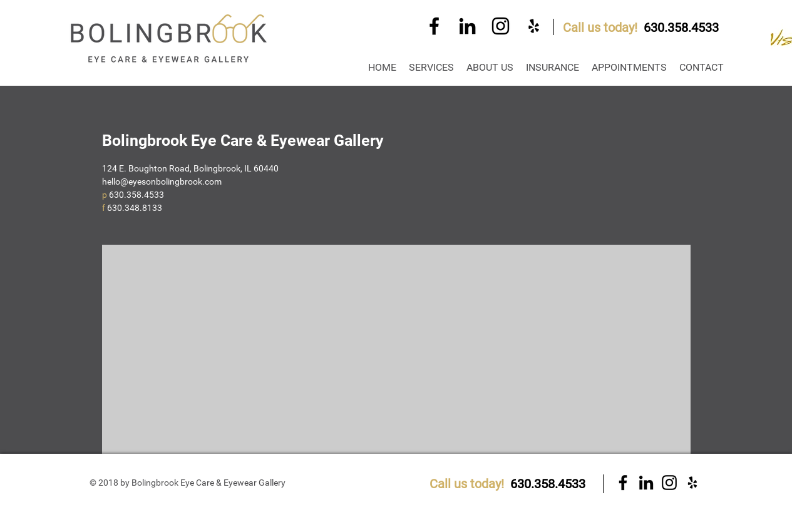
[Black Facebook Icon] (434, 26)
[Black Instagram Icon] (501, 26)
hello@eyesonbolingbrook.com (162, 182)
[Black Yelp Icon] (534, 26)
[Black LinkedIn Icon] (467, 26)
